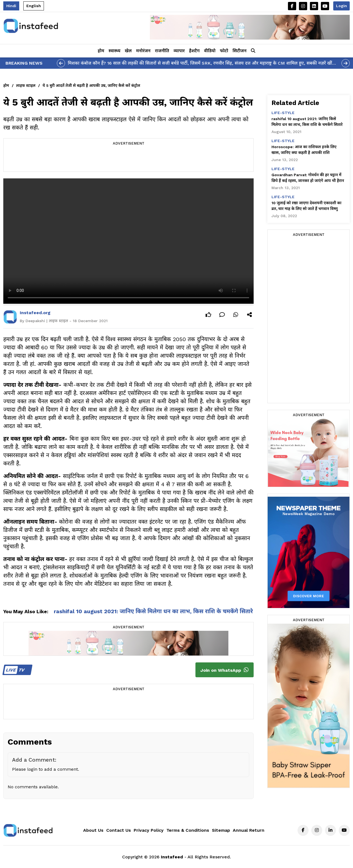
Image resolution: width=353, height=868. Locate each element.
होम (101, 51)
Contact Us (119, 830)
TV (17, 670)
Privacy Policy (149, 830)
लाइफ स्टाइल (26, 85)
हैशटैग (194, 51)
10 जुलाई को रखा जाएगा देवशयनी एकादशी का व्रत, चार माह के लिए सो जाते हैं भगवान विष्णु (306, 206)
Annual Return (249, 830)
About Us (93, 830)
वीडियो (210, 51)
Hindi (11, 6)
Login (341, 6)
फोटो (224, 51)
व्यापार (179, 51)
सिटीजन (239, 51)
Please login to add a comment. (46, 769)
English (34, 6)
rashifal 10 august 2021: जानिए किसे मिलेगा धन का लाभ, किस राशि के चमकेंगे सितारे (153, 611)
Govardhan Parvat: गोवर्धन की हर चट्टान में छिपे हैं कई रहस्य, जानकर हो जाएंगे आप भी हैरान (308, 178)
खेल (128, 51)
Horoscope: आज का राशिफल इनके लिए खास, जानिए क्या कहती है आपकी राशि (304, 150)
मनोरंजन (143, 51)
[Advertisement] (128, 159)
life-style (283, 113)
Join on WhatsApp (225, 670)
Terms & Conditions (188, 830)
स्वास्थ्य (115, 51)
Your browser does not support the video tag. (128, 241)
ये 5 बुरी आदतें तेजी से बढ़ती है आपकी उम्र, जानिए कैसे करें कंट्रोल (91, 85)
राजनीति (162, 51)
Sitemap (221, 830)
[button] (253, 51)
